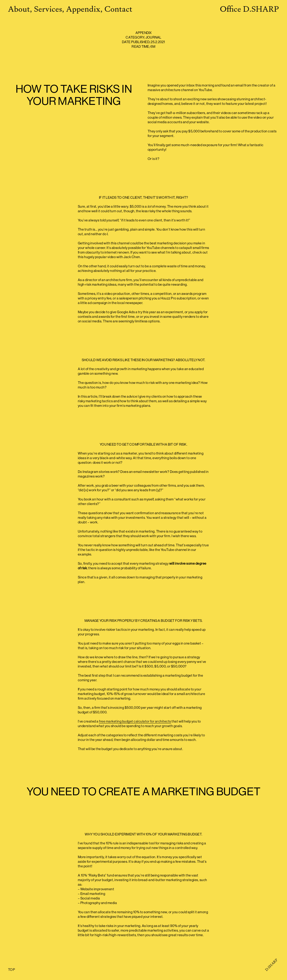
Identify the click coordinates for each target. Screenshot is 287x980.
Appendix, (84, 9)
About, (20, 9)
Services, (49, 9)
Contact (118, 9)
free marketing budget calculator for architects (135, 722)
